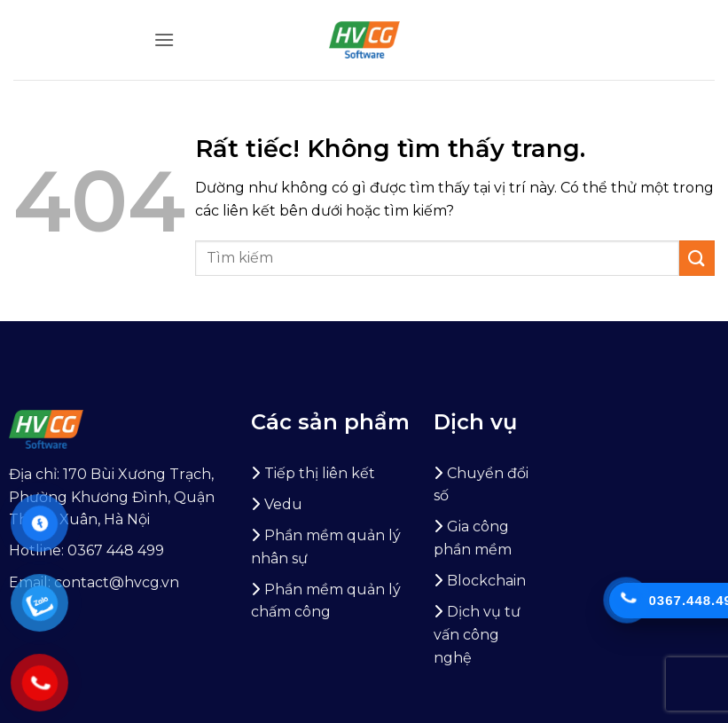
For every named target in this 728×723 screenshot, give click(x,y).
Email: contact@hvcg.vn (94, 582)
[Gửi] (697, 258)
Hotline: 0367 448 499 (86, 550)
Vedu (283, 504)
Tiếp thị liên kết (320, 473)
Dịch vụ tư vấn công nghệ (477, 634)
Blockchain (486, 581)
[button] (164, 39)
